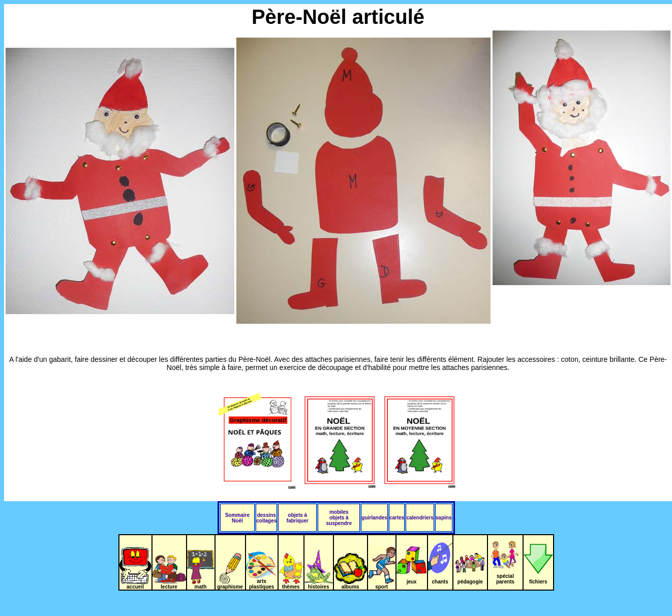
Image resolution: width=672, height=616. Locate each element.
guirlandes (374, 518)
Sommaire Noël (237, 518)
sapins (444, 518)
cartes (397, 518)
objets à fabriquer (298, 518)
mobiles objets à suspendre (339, 518)
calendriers (420, 518)
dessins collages (266, 518)
